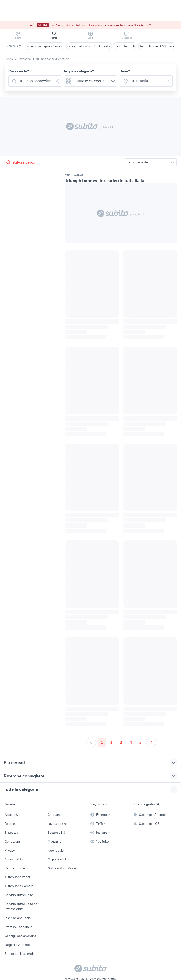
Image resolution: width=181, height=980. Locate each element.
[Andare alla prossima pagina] (151, 742)
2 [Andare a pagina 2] (111, 742)
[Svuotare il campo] (57, 81)
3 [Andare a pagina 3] (121, 742)
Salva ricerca (20, 162)
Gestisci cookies (16, 868)
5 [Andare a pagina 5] (140, 742)
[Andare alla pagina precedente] (91, 742)
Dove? (125, 71)
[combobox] (36, 81)
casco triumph (125, 46)
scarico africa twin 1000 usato (89, 46)
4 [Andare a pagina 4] (131, 742)
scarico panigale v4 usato (45, 46)
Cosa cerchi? (19, 71)
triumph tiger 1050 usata (157, 46)
